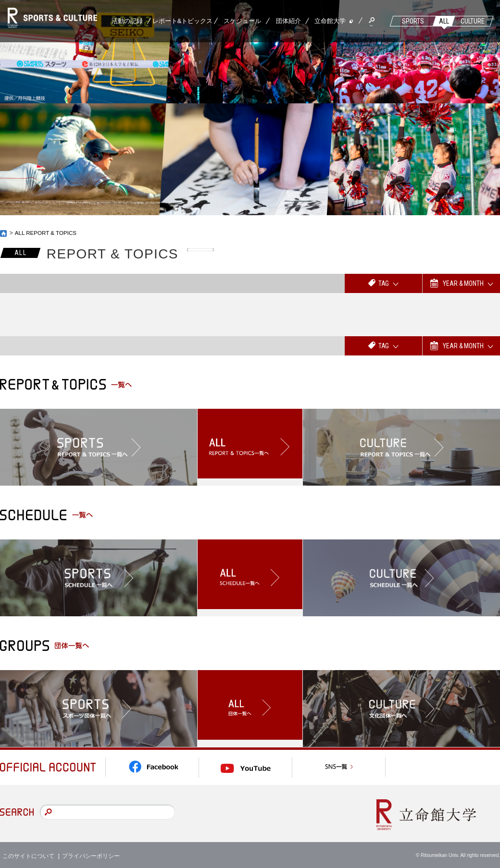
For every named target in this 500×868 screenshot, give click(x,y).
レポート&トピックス (183, 21)
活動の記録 (127, 21)
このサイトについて (28, 854)
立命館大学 (330, 21)
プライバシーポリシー (91, 854)
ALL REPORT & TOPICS (47, 233)
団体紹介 (288, 21)
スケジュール (242, 21)
